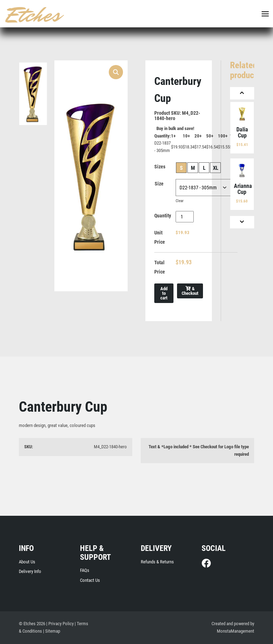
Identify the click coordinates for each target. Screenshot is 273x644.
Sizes (160, 167)
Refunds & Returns (157, 562)
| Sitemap (52, 631)
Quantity (163, 216)
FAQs (85, 570)
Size (159, 184)
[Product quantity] (185, 217)
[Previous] (242, 93)
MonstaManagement (235, 631)
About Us (27, 562)
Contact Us (90, 580)
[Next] (242, 222)
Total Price (160, 267)
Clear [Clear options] (180, 201)
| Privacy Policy (60, 624)
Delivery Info (30, 571)
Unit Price (160, 237)
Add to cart (164, 293)
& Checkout (190, 291)
